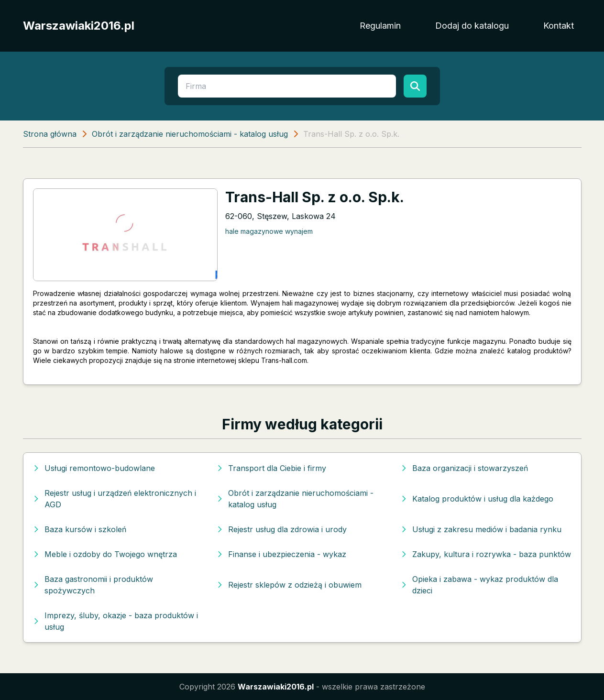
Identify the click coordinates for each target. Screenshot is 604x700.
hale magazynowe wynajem (269, 231)
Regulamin (380, 26)
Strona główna (50, 134)
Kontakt (559, 26)
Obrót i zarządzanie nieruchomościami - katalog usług (190, 134)
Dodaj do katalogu (472, 26)
